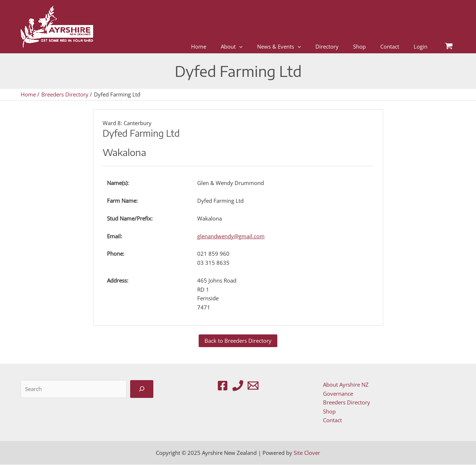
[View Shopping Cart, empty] (449, 47)
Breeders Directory (346, 403)
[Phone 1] (238, 386)
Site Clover (307, 453)
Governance (338, 394)
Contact (332, 420)
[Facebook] (223, 386)
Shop (329, 411)
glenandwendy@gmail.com (231, 236)
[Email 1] (253, 386)
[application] (239, 47)
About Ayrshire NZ (345, 384)
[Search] (142, 389)
